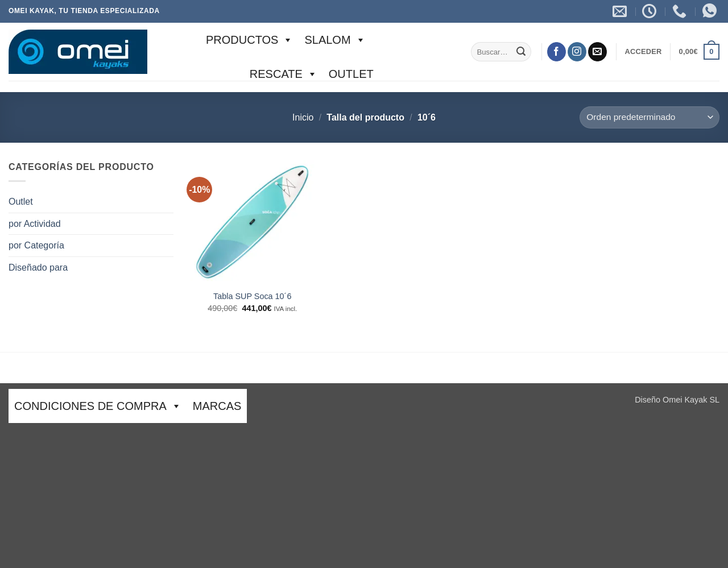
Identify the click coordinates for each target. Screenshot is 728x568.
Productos (249, 40)
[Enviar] (521, 52)
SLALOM (335, 40)
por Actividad (35, 224)
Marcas (217, 406)
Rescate (284, 74)
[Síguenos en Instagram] (577, 52)
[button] (643, 52)
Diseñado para (38, 268)
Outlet (351, 74)
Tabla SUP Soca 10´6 (252, 296)
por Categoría (36, 245)
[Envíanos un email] (597, 52)
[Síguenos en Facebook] (557, 52)
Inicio (303, 117)
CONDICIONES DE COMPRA (98, 406)
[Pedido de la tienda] (650, 117)
